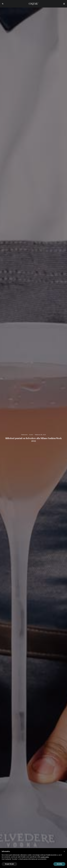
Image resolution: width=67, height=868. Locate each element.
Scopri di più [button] (9, 864)
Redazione (24, 435)
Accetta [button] (59, 864)
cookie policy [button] (45, 857)
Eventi (31, 435)
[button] (64, 851)
